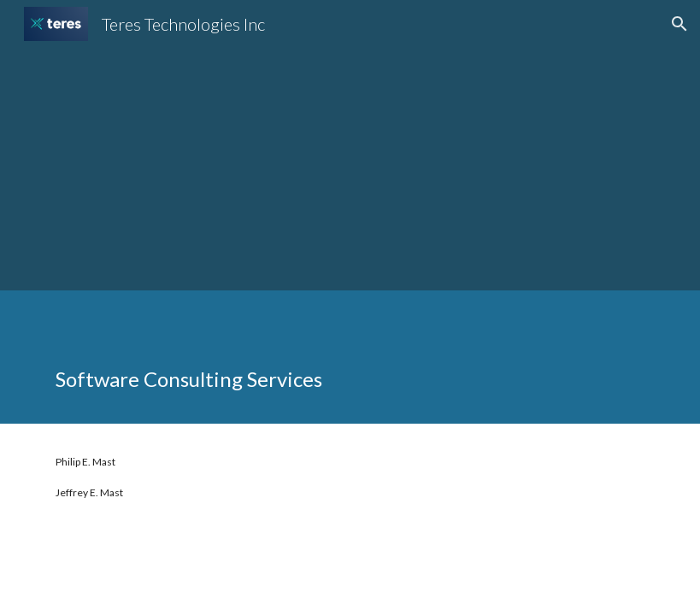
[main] (350, 357)
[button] (679, 24)
